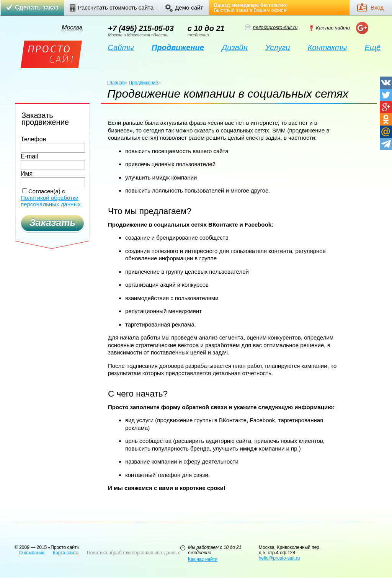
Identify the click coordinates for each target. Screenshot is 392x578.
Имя (27, 174)
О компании (32, 553)
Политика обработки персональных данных (133, 553)
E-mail (29, 157)
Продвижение (144, 83)
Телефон (33, 139)
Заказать (53, 222)
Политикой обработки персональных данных (51, 201)
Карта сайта (66, 553)
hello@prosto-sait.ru (275, 27)
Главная (116, 83)
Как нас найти (333, 28)
